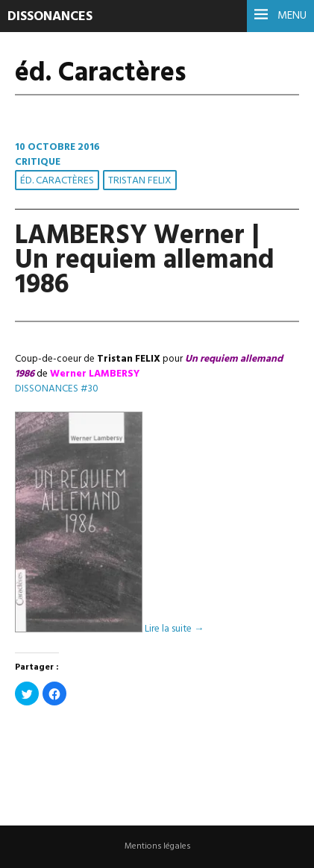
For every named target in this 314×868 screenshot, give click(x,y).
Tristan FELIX (140, 181)
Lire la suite (174, 630)
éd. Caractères (57, 181)
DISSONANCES (50, 17)
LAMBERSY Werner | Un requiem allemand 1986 (145, 261)
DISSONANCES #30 (57, 389)
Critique (38, 162)
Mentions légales (157, 846)
